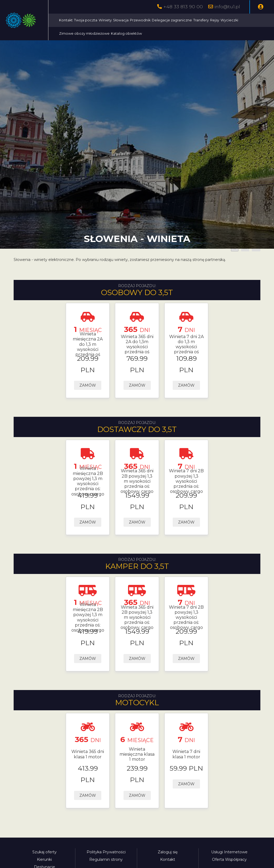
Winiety (153, 20)
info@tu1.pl (227, 7)
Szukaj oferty (45, 852)
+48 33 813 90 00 (183, 7)
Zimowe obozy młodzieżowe (151, 33)
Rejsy (263, 20)
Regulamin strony (106, 859)
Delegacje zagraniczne (220, 20)
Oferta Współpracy (229, 859)
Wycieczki (116, 33)
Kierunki (44, 859)
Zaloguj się (168, 852)
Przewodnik (188, 20)
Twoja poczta (134, 20)
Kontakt (114, 20)
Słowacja (169, 20)
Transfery (249, 20)
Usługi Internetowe (229, 852)
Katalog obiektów (194, 33)
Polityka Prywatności (106, 852)
